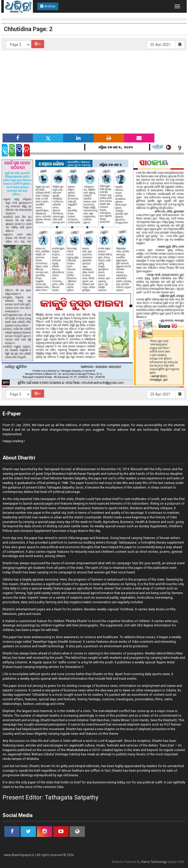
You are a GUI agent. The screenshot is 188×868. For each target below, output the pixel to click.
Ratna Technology (154, 862)
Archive (48, 6)
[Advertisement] (94, 89)
